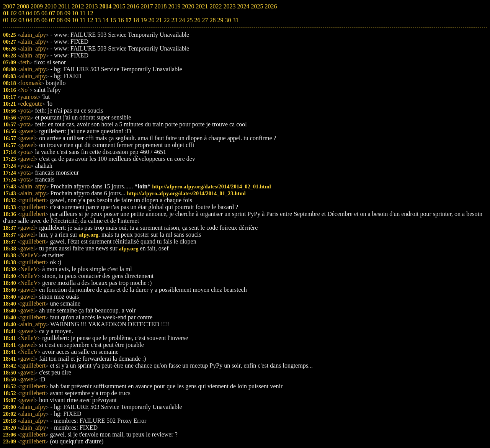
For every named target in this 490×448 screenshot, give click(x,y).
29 (220, 20)
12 (90, 20)
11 (82, 20)
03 (21, 20)
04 (29, 20)
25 (189, 20)
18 (136, 20)
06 (44, 20)
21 (159, 20)
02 (14, 20)
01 (6, 20)
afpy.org (89, 235)
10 (75, 20)
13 (98, 20)
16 (121, 20)
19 (144, 20)
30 (228, 20)
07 (52, 20)
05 (37, 20)
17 (128, 20)
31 (235, 20)
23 (174, 20)
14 (105, 20)
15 (113, 20)
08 (60, 20)
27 (205, 20)
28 (212, 20)
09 (67, 20)
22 (167, 20)
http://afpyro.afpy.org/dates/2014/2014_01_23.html (186, 193)
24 (182, 20)
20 (151, 20)
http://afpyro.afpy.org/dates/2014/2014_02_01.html (211, 186)
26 (197, 20)
